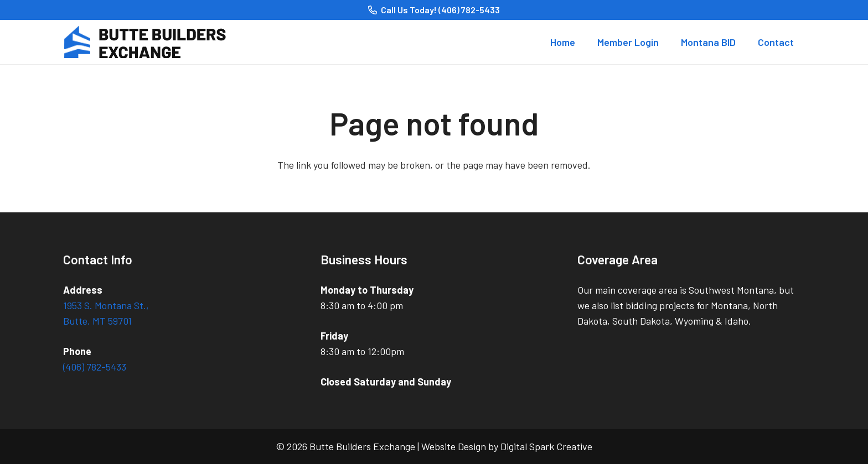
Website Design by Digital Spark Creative (507, 446)
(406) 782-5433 (95, 367)
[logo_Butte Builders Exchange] (151, 42)
